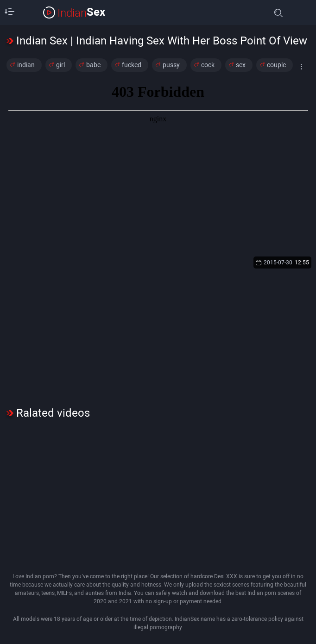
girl (60, 65)
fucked (132, 65)
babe (93, 65)
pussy (171, 65)
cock (208, 65)
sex (241, 65)
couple (276, 65)
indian (26, 65)
